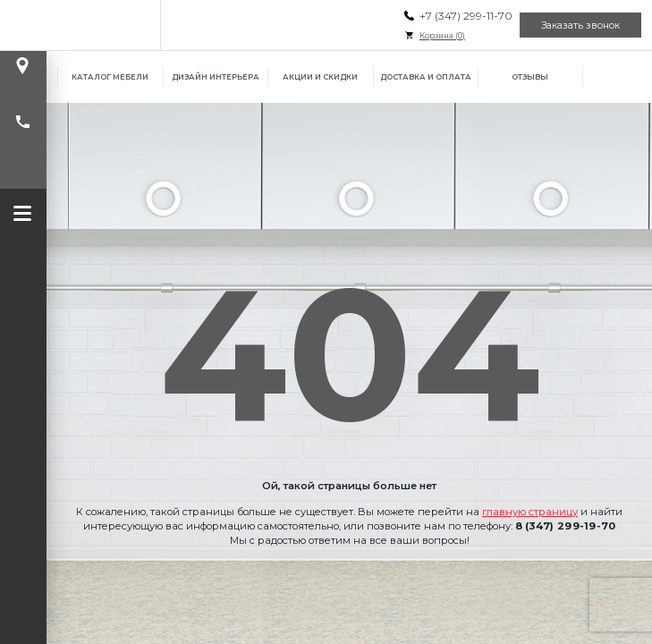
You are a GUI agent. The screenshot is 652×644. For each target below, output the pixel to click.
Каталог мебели (110, 77)
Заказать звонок (580, 25)
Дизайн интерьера (216, 77)
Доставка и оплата (426, 77)
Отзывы (530, 77)
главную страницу (530, 512)
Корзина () (442, 36)
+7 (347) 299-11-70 (466, 16)
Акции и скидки (320, 77)
